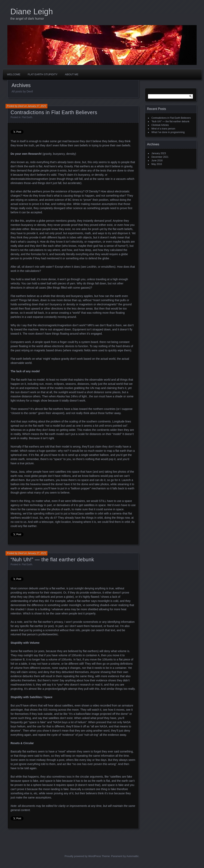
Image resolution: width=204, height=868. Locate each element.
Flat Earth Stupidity (43, 74)
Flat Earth (27, 117)
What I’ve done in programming (168, 132)
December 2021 (160, 157)
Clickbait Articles (160, 125)
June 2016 (157, 161)
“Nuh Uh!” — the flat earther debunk (52, 559)
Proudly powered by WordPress (83, 856)
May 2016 (157, 164)
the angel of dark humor (27, 19)
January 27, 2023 (37, 106)
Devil (21, 106)
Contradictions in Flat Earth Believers (54, 112)
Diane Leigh (32, 12)
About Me (72, 74)
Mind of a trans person (163, 129)
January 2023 (159, 153)
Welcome (14, 74)
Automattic (133, 856)
